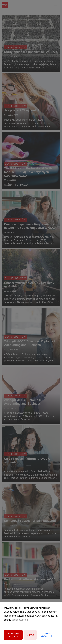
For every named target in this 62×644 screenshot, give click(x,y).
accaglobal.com (20, 620)
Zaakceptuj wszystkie (13, 635)
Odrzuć (30, 635)
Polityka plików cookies (48, 635)
